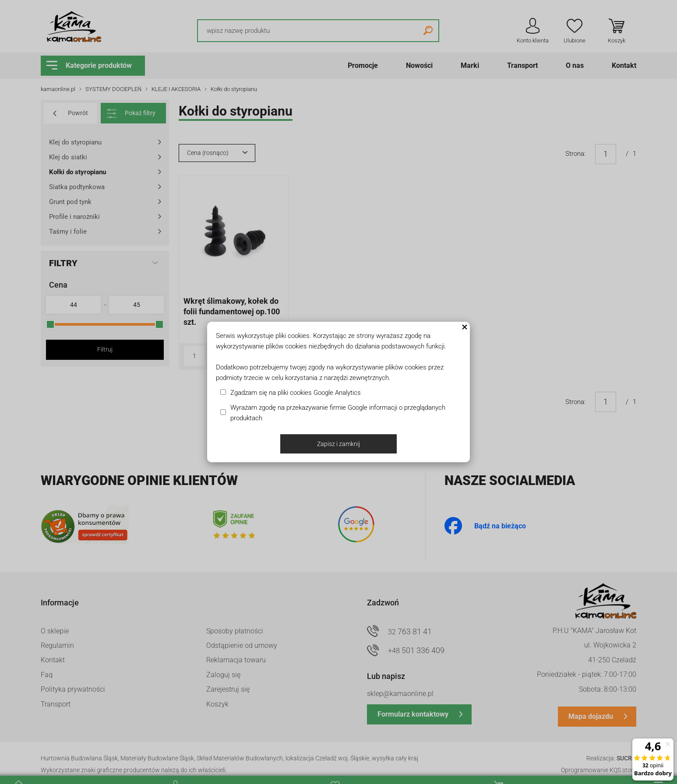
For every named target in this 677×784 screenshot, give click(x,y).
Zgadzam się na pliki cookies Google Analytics (296, 393)
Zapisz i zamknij (338, 444)
